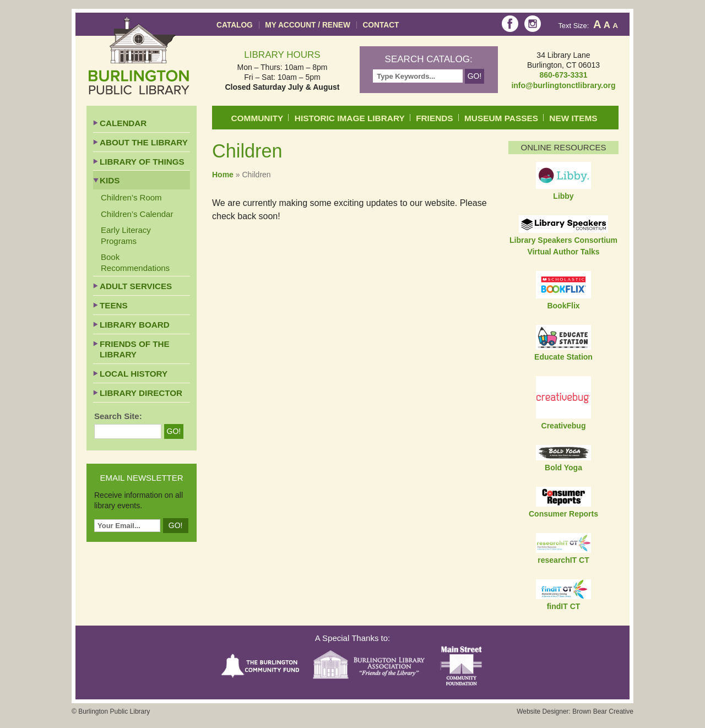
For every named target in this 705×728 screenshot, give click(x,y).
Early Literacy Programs (126, 235)
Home (223, 175)
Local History (134, 374)
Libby (563, 196)
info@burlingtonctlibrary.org (563, 85)
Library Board (135, 325)
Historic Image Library (350, 118)
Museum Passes (501, 118)
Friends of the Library (135, 349)
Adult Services (136, 286)
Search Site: (118, 416)
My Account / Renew (308, 25)
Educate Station (563, 357)
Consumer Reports (563, 514)
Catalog (235, 25)
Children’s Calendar (137, 214)
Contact (381, 25)
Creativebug (564, 426)
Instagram (533, 24)
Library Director (141, 393)
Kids (110, 180)
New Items (573, 118)
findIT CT (564, 606)
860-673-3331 (563, 75)
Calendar (123, 123)
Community (257, 118)
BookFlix (563, 306)
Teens (114, 305)
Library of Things (142, 162)
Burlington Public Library (139, 56)
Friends (434, 118)
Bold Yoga (563, 468)
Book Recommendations (135, 262)
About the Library (144, 142)
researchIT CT (563, 560)
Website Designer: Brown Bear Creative (575, 711)
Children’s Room (131, 197)
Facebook (510, 24)
